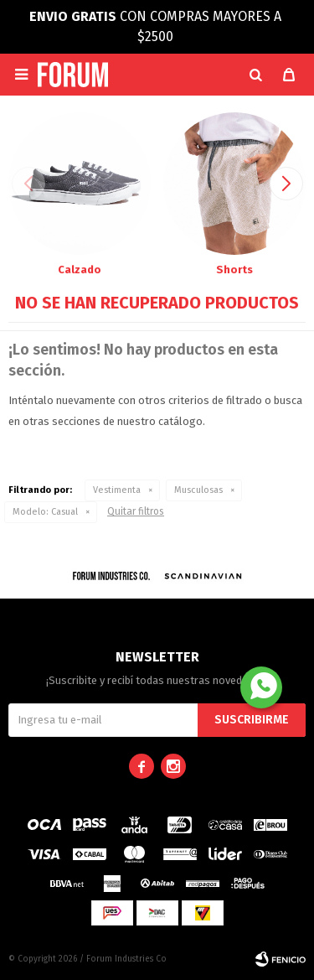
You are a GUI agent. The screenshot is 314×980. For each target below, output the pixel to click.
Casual (45, 512)
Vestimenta (117, 490)
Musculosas (198, 490)
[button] (255, 75)
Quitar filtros (136, 511)
